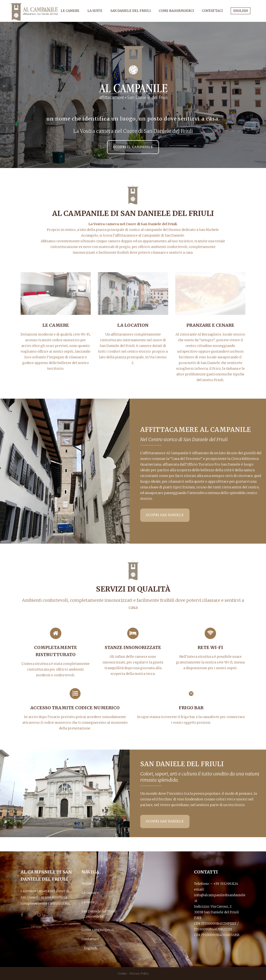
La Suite (88, 902)
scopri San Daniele (165, 515)
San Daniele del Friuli (99, 911)
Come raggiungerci (98, 930)
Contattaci (90, 939)
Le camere (90, 893)
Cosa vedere (94, 916)
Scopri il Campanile (133, 147)
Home (87, 883)
